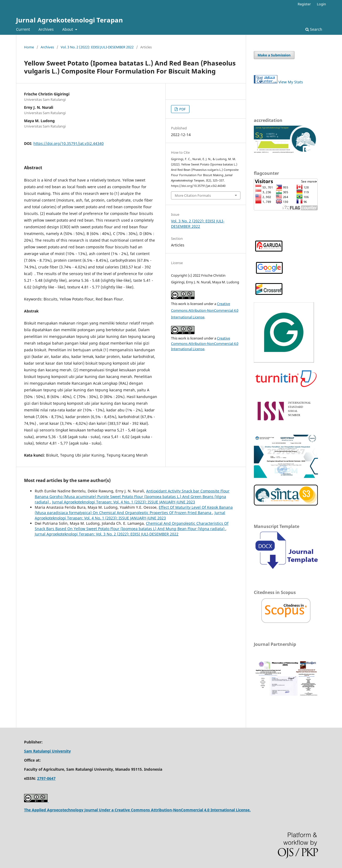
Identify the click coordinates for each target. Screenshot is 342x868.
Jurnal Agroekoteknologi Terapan (69, 20)
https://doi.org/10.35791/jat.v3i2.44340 (69, 143)
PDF (182, 109)
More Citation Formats (193, 195)
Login (321, 4)
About (68, 29)
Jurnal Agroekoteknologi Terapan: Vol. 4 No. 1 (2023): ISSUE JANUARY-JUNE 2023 (124, 502)
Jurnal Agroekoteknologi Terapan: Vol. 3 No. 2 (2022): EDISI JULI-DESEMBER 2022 (107, 534)
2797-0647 (46, 778)
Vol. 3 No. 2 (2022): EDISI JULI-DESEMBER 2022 (97, 47)
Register (304, 4)
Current (23, 29)
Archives (46, 29)
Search (314, 29)
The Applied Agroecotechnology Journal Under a (69, 810)
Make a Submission (274, 55)
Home (29, 47)
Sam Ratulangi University (47, 751)
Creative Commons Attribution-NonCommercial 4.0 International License (205, 310)
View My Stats (291, 82)
